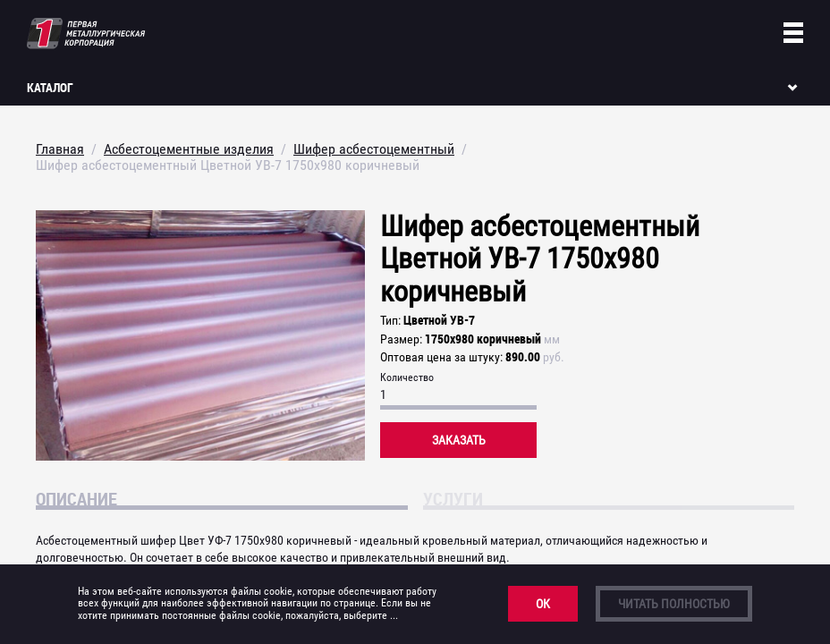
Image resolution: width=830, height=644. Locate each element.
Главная (60, 149)
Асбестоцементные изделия (189, 149)
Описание (76, 498)
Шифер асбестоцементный (374, 149)
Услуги (453, 498)
